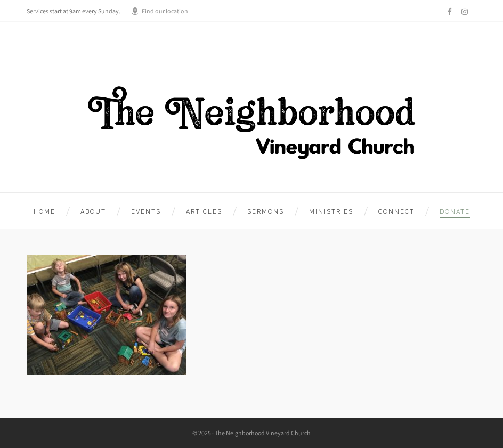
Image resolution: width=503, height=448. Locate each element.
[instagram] (466, 11)
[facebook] (451, 12)
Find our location (160, 11)
